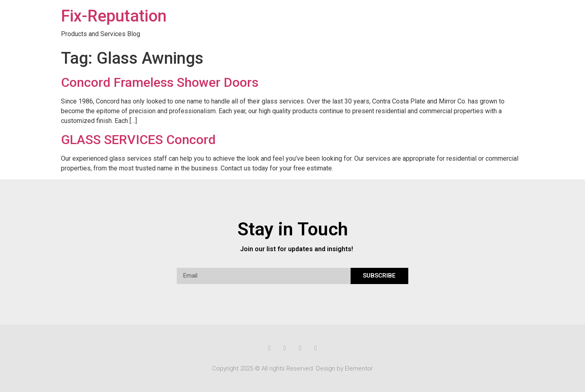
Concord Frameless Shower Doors (160, 82)
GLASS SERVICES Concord (138, 140)
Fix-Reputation (114, 16)
